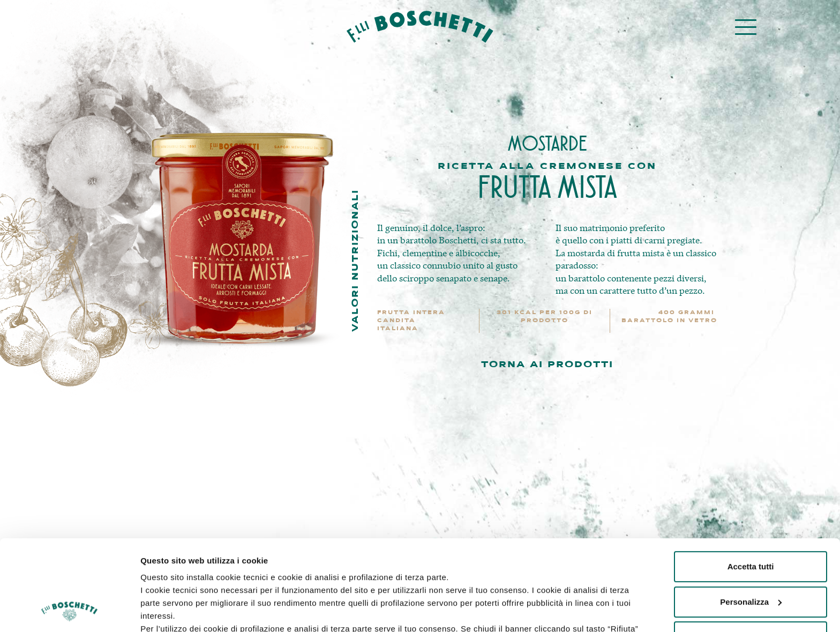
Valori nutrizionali (356, 261)
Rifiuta (751, 552)
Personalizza (751, 517)
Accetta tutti (751, 482)
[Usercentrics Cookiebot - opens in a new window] (69, 611)
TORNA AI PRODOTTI (547, 365)
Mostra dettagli (169, 611)
